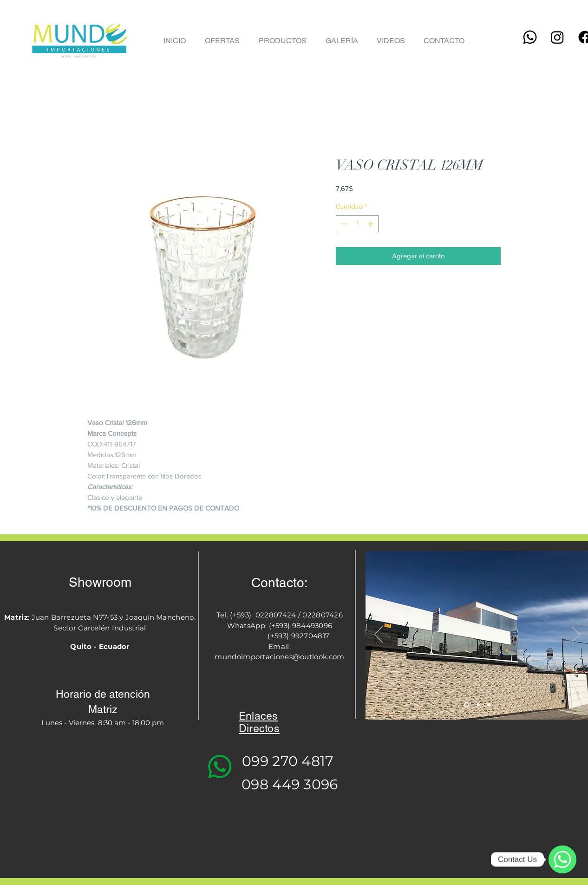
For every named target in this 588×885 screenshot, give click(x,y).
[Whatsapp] (530, 37)
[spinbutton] (357, 224)
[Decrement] (343, 224)
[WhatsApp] (562, 859)
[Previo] (379, 635)
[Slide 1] (467, 705)
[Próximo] (576, 635)
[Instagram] (557, 37)
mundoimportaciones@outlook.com (279, 657)
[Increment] (371, 224)
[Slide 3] (489, 705)
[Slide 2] (478, 705)
